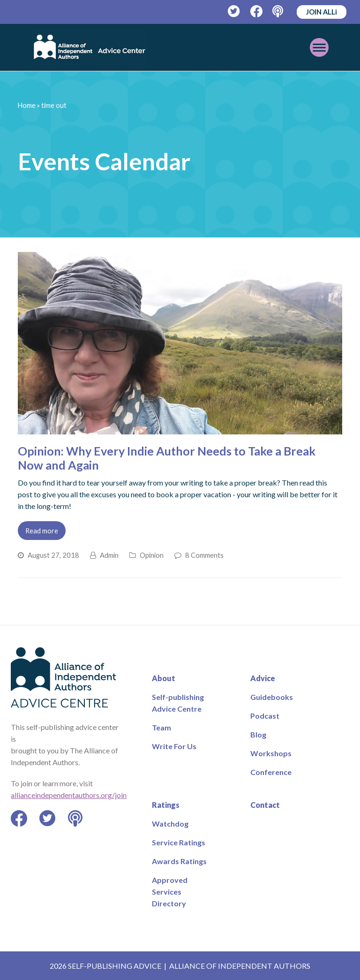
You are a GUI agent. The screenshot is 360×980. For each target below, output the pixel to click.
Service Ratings (179, 842)
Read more (42, 531)
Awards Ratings (179, 861)
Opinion (152, 555)
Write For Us (174, 746)
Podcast (265, 716)
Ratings (166, 805)
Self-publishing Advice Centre (178, 703)
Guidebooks (272, 697)
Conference (271, 772)
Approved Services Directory (170, 892)
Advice (263, 678)
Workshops (271, 753)
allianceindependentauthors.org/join (69, 795)
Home (27, 105)
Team (161, 727)
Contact (265, 805)
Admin (109, 555)
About (164, 678)
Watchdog (170, 824)
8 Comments (204, 555)
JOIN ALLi (322, 12)
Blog (258, 734)
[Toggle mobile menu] (319, 47)
